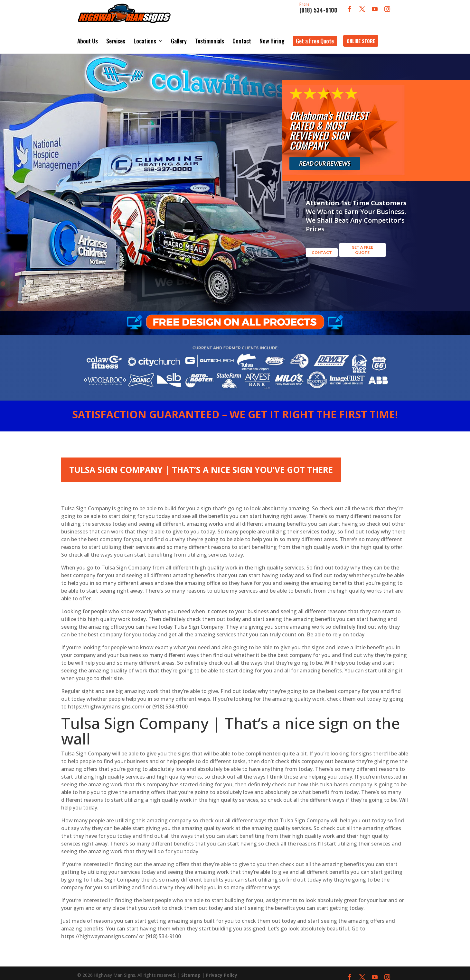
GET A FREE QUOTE (362, 234)
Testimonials (210, 36)
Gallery (179, 36)
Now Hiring (272, 36)
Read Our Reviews (325, 154)
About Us (88, 36)
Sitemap (191, 969)
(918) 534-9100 (318, 8)
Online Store (361, 36)
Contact (242, 36)
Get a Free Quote (315, 36)
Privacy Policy (221, 969)
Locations (145, 36)
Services (116, 36)
